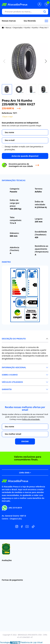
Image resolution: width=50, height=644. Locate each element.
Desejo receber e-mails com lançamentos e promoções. (24, 148)
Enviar (25, 441)
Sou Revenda (30, 21)
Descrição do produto (14, 339)
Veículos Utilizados (12, 382)
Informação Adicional (14, 367)
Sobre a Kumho (10, 375)
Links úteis (25, 473)
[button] (46, 61)
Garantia (7, 389)
